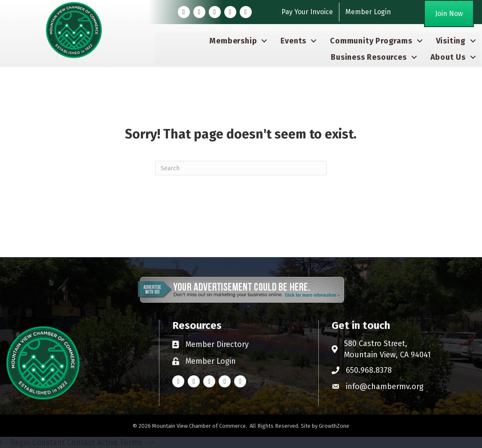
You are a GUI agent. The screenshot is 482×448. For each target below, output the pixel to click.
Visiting (451, 41)
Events (293, 41)
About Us (448, 57)
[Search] (241, 168)
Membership (233, 41)
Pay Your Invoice (307, 12)
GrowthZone (334, 426)
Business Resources (369, 57)
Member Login (368, 12)
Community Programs (371, 41)
